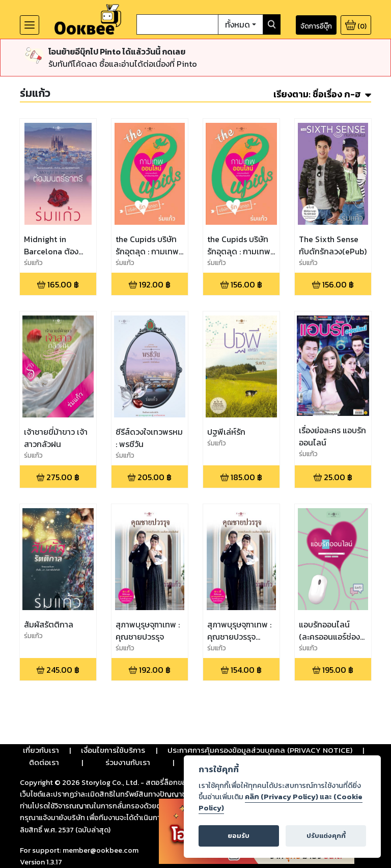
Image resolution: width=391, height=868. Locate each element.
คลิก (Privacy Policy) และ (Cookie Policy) (281, 802)
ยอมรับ (239, 836)
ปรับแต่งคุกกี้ (326, 836)
